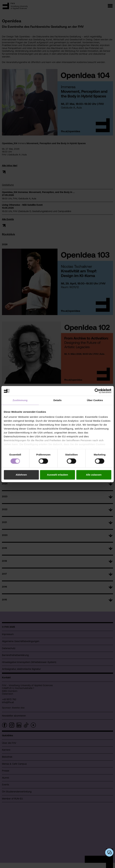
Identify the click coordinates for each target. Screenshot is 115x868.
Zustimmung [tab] (20, 400)
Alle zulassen (94, 475)
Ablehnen (21, 475)
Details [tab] (58, 400)
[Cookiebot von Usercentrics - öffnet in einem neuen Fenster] (97, 391)
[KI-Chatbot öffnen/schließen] (109, 852)
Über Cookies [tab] (95, 400)
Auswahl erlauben (57, 475)
